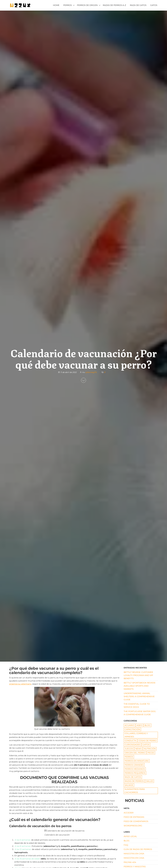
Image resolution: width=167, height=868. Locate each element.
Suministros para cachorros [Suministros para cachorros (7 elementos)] (135, 791)
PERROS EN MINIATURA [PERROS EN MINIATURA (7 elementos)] (137, 761)
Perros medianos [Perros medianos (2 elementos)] (135, 769)
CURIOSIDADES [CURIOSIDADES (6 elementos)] (132, 745)
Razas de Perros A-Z (114, 5)
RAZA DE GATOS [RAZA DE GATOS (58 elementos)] (133, 777)
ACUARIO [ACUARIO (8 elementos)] (129, 725)
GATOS (154, 5)
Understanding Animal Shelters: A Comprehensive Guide (139, 696)
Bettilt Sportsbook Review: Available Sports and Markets (140, 686)
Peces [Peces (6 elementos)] (151, 753)
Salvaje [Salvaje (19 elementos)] (129, 785)
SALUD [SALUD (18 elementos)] (150, 781)
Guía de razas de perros (138, 849)
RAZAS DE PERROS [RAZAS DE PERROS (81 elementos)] (134, 781)
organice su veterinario (20, 684)
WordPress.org (133, 826)
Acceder (129, 813)
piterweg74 (91, 372)
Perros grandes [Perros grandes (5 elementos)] (134, 765)
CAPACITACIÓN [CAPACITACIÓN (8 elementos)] (132, 729)
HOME (56, 5)
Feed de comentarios (136, 821)
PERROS (68, 5)
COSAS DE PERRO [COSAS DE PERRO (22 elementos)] (148, 741)
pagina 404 (130, 862)
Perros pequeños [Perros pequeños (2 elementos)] (135, 773)
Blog (127, 841)
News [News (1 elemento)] (138, 749)
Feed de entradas (134, 817)
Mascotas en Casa (134, 854)
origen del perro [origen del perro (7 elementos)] (135, 753)
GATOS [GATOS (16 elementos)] (146, 745)
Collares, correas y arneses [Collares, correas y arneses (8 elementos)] (136, 735)
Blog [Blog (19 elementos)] (147, 725)
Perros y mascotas (135, 866)
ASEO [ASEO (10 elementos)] (139, 725)
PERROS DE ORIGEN (87, 5)
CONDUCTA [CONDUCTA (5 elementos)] (130, 741)
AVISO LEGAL (130, 836)
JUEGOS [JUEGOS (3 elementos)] (129, 749)
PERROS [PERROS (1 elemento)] (129, 757)
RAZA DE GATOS (138, 5)
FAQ (126, 845)
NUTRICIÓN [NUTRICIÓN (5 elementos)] (150, 749)
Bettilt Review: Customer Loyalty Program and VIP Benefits (138, 675)
